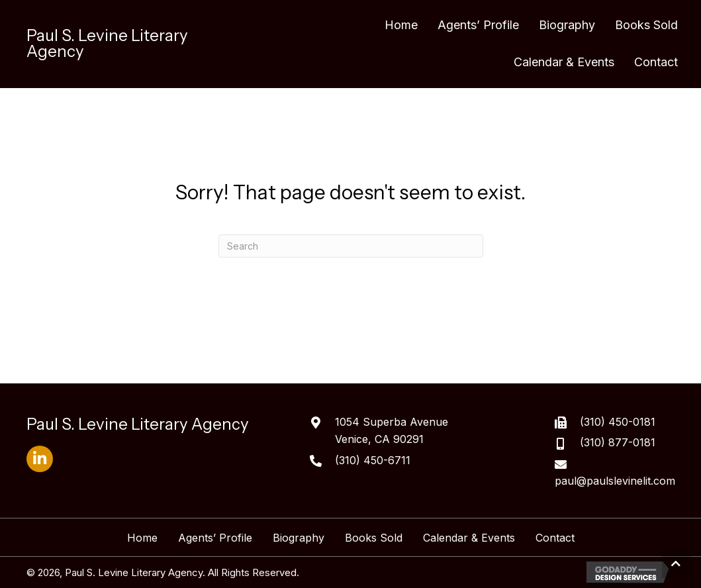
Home (142, 538)
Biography (299, 538)
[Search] (351, 246)
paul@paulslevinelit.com (615, 481)
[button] (40, 459)
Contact (555, 538)
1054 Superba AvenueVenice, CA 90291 (392, 430)
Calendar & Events (469, 538)
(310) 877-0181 (618, 442)
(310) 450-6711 (373, 460)
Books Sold (374, 538)
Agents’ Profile (215, 538)
